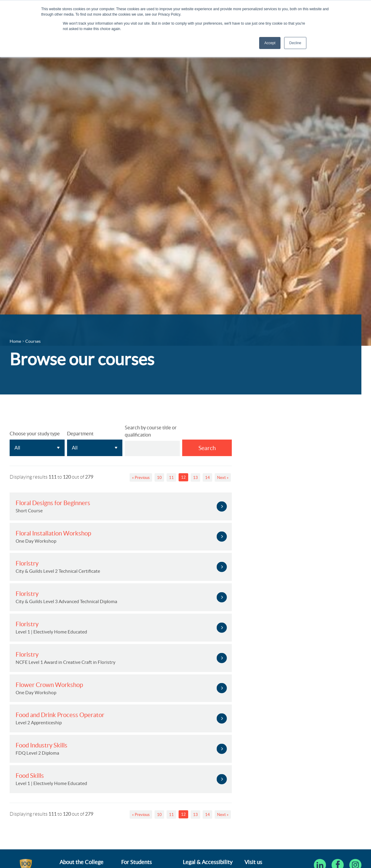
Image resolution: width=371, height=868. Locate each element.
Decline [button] (295, 43)
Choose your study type (35, 434)
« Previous (141, 478)
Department (80, 434)
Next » (223, 478)
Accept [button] (270, 43)
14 (207, 478)
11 (171, 478)
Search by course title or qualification (151, 431)
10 (159, 478)
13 (195, 478)
